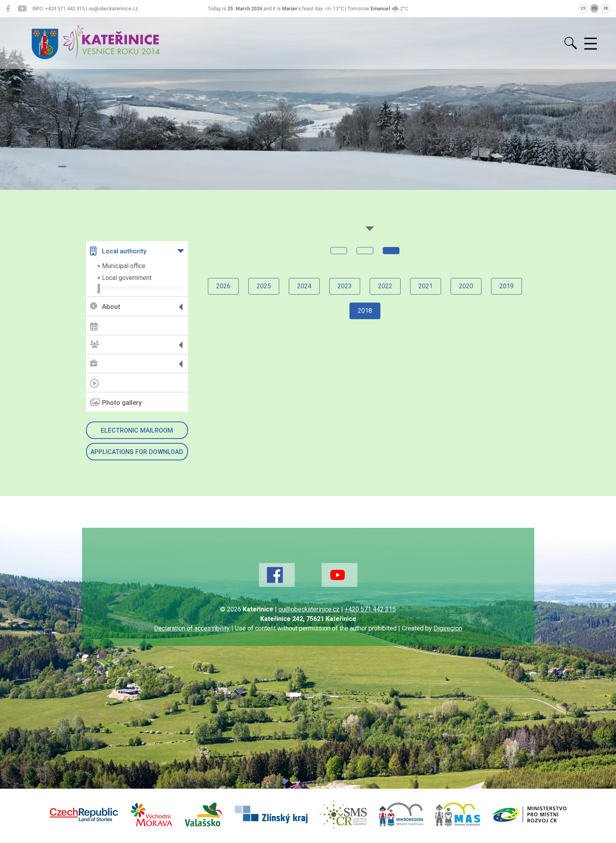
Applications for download (137, 452)
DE (606, 8)
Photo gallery (116, 402)
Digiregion (448, 628)
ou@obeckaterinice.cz (309, 609)
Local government (127, 278)
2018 (365, 311)
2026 (223, 286)
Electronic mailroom (137, 430)
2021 (426, 286)
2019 (507, 286)
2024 (304, 286)
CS (583, 8)
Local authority (118, 251)
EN (595, 8)
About (105, 307)
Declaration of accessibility (192, 628)
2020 (466, 286)
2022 (385, 286)
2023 (345, 286)
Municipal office (124, 266)
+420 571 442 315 (370, 609)
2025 (264, 286)
